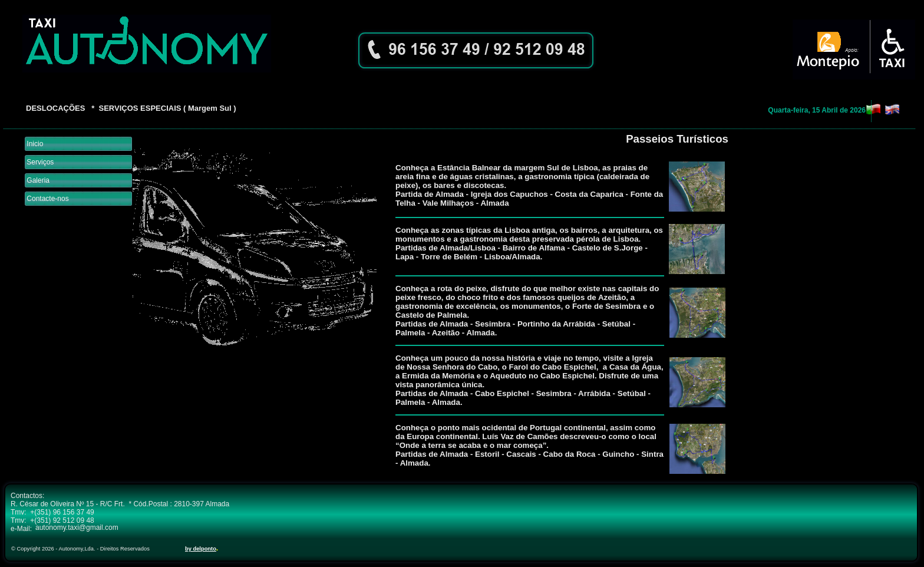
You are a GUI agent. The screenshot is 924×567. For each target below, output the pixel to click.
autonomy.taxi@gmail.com (77, 528)
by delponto (201, 549)
